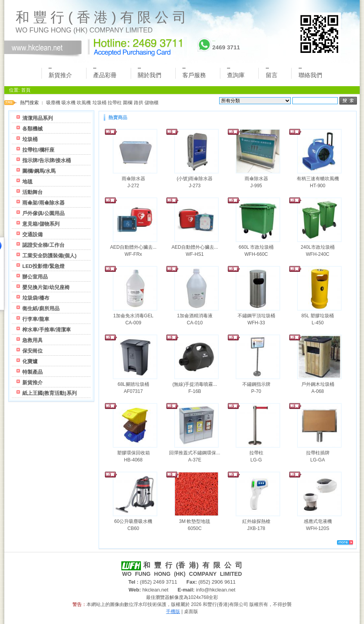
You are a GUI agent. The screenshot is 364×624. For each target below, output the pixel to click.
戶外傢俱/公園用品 (43, 213)
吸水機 (68, 103)
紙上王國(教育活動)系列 (50, 393)
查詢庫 (236, 73)
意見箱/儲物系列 (41, 224)
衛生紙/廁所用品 (41, 308)
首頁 (26, 90)
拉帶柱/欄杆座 (38, 150)
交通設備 (32, 234)
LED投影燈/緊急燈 (43, 266)
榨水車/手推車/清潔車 (47, 330)
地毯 (27, 182)
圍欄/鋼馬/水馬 (39, 171)
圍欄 (128, 103)
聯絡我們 (310, 73)
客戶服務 (194, 73)
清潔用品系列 (38, 118)
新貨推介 (60, 73)
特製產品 (32, 372)
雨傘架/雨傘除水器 (43, 203)
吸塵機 (53, 103)
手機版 (173, 611)
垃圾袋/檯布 (36, 298)
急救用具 (32, 340)
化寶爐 (30, 361)
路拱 (139, 103)
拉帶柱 (115, 103)
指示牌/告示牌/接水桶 (47, 160)
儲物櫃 (151, 103)
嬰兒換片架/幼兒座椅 (46, 287)
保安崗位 (32, 351)
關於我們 (150, 73)
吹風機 (84, 103)
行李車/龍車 (36, 319)
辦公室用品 (35, 277)
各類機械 (32, 129)
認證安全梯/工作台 (43, 245)
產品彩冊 (105, 73)
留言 (272, 73)
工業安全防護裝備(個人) (50, 256)
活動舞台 (32, 192)
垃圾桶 (99, 103)
